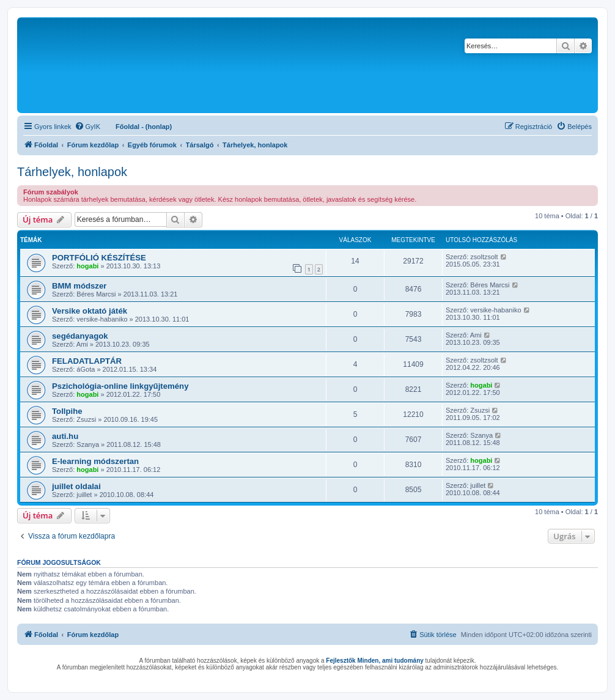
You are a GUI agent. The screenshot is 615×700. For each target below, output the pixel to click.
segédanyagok (80, 336)
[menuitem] (87, 127)
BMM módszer (79, 286)
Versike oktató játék (90, 311)
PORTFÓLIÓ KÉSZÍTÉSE (99, 258)
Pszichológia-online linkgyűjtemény (120, 386)
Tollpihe (67, 411)
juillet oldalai (76, 486)
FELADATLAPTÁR (87, 361)
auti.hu (65, 436)
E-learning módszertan (95, 461)
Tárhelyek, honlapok (72, 172)
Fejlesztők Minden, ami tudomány (374, 661)
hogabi (87, 266)
